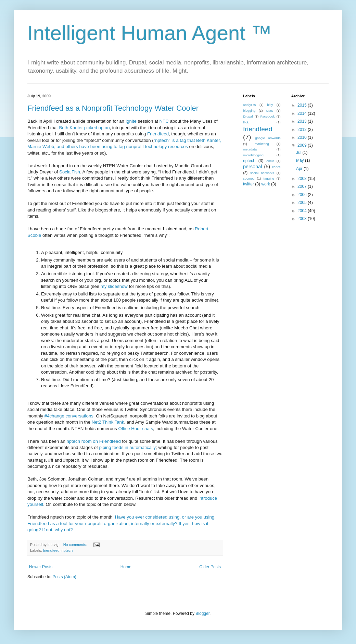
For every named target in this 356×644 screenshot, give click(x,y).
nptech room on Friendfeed (93, 441)
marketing (262, 144)
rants (276, 167)
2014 (303, 113)
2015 (303, 105)
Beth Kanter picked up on (84, 128)
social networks (262, 173)
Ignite (131, 121)
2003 (303, 219)
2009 (303, 145)
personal (252, 167)
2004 (303, 211)
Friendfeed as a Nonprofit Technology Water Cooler (113, 108)
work (265, 184)
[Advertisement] (286, 276)
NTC (164, 121)
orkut (270, 161)
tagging (269, 178)
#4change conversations (69, 416)
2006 (303, 195)
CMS (270, 111)
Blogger (202, 613)
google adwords (268, 138)
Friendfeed (158, 134)
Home (126, 567)
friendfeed (51, 550)
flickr (246, 122)
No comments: (76, 545)
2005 (303, 203)
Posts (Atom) (64, 577)
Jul (299, 153)
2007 (303, 186)
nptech (67, 550)
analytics (249, 105)
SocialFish (70, 172)
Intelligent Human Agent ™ (150, 33)
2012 (303, 130)
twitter (249, 184)
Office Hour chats (136, 429)
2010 (303, 137)
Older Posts (210, 567)
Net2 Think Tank (108, 422)
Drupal (248, 116)
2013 (303, 121)
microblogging (253, 155)
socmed (249, 178)
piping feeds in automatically (127, 447)
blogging (249, 111)
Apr (300, 169)
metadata (250, 149)
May (301, 160)
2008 (303, 179)
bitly (270, 105)
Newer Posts (41, 567)
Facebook (267, 116)
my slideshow (114, 286)
